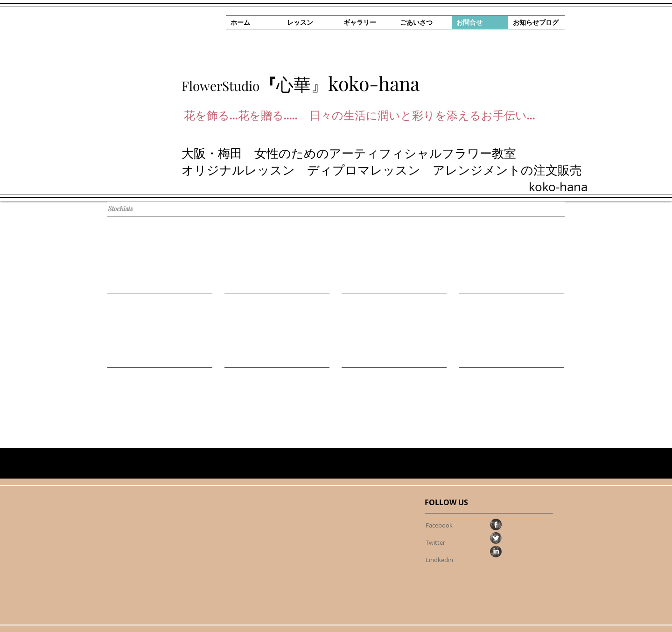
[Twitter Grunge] (496, 538)
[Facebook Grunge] (496, 524)
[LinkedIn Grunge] (496, 552)
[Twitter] (435, 542)
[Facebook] (439, 525)
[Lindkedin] (439, 560)
